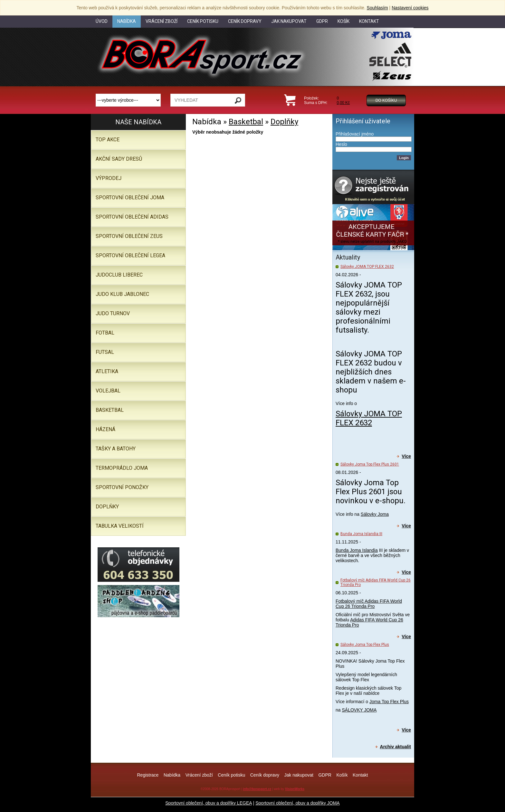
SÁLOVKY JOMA (359, 710)
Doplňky (284, 122)
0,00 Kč (343, 103)
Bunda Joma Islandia (357, 550)
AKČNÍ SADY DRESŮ (119, 159)
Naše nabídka (138, 122)
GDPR (325, 775)
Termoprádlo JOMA (122, 468)
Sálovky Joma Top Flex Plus (365, 645)
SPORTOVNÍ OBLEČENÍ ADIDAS (132, 217)
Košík (342, 775)
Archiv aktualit (395, 747)
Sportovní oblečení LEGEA (130, 255)
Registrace (148, 775)
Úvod (102, 21)
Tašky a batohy (116, 449)
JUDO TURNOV (113, 313)
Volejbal (108, 391)
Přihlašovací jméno (355, 134)
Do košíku (386, 100)
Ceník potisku (231, 775)
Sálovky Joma (375, 514)
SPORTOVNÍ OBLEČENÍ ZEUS (129, 236)
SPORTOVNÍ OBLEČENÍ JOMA (130, 198)
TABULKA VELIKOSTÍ (120, 526)
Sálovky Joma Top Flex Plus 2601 (370, 464)
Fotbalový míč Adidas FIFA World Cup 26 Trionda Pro (369, 604)
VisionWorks (295, 789)
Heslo (341, 144)
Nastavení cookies (410, 8)
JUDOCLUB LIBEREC (119, 275)
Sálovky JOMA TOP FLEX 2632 (367, 267)
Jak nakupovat (299, 775)
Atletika (107, 371)
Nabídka (172, 775)
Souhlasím (377, 8)
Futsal (105, 352)
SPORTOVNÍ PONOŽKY (122, 487)
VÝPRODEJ (109, 178)
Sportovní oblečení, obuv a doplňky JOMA (297, 803)
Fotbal (105, 333)
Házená (105, 429)
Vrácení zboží (199, 775)
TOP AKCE (108, 140)
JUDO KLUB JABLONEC (122, 294)
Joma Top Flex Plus (389, 702)
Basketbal (246, 122)
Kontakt (360, 775)
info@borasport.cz (257, 789)
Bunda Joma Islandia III (361, 534)
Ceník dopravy (265, 775)
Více (406, 456)
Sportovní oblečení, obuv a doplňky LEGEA (209, 803)
